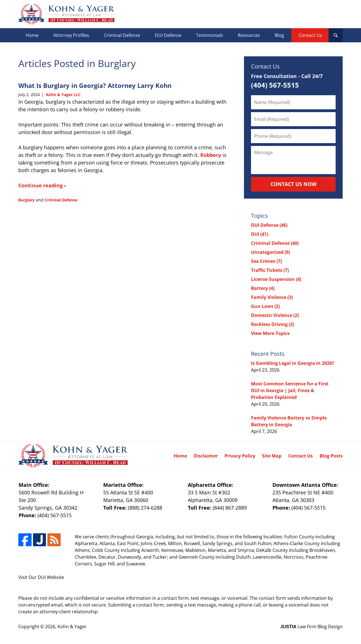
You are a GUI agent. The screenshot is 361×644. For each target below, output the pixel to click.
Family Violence (272, 297)
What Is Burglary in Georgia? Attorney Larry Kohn (95, 85)
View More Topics (270, 333)
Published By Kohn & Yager (304, 14)
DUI (260, 234)
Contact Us (310, 35)
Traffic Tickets (270, 270)
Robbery (211, 155)
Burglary (27, 200)
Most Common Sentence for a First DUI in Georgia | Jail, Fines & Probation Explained (290, 390)
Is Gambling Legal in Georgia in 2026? (293, 363)
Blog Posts (331, 456)
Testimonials (210, 35)
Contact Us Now (293, 184)
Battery (263, 288)
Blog (279, 35)
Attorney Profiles (71, 35)
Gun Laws (265, 306)
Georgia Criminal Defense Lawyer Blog (66, 14)
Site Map (272, 456)
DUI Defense (168, 35)
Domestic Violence (275, 315)
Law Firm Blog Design (312, 627)
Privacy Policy (240, 456)
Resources (249, 35)
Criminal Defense (122, 35)
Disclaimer (206, 456)
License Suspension (276, 279)
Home (32, 35)
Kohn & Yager (72, 627)
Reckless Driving (273, 324)
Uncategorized (270, 252)
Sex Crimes (266, 261)
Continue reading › (42, 185)
